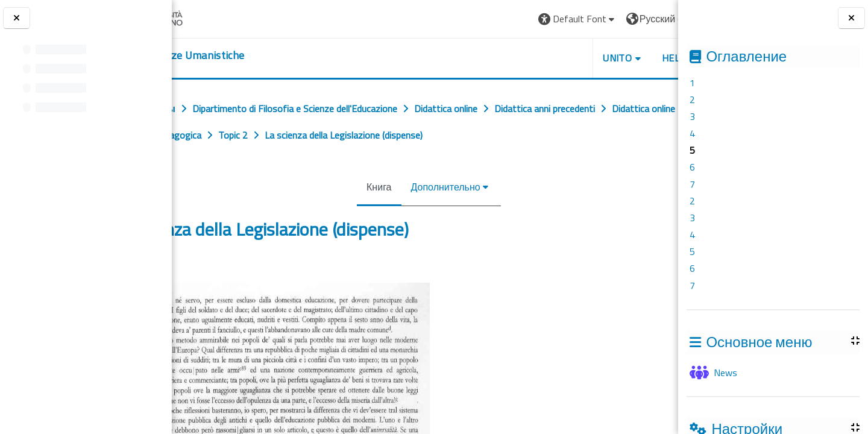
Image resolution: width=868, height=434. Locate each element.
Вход (649, 19)
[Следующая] (674, 299)
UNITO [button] (537, 58)
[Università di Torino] (219, 17)
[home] (246, 55)
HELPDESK (605, 58)
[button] (498, 19)
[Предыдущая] (176, 299)
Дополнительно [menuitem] (442, 213)
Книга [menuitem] (375, 213)
